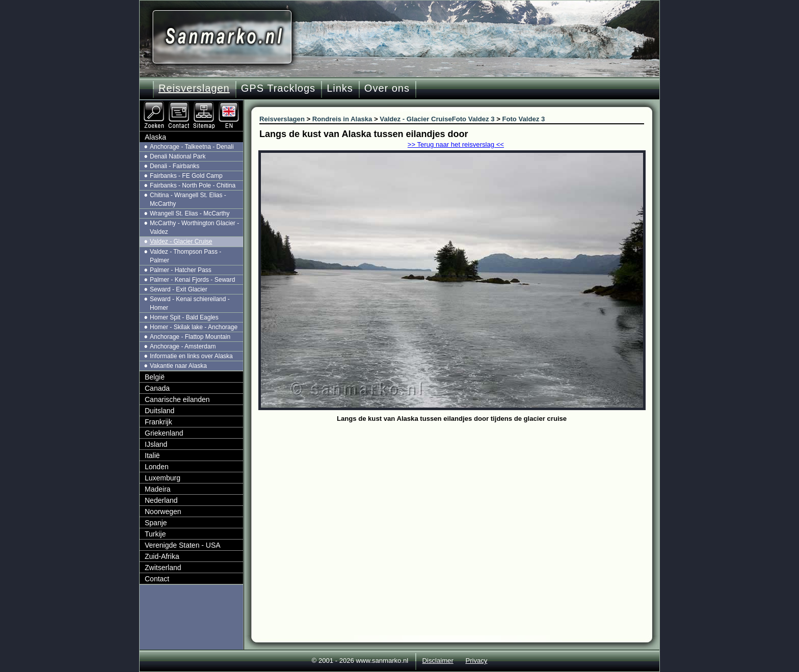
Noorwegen (163, 512)
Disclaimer (438, 661)
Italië (152, 455)
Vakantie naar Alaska (178, 366)
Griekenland (164, 433)
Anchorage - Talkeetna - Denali (192, 147)
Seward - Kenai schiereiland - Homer (190, 303)
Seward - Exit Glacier (179, 289)
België (155, 377)
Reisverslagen (194, 88)
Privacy (476, 661)
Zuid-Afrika (162, 556)
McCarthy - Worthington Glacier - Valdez (194, 227)
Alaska (155, 137)
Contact (157, 579)
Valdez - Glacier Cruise (181, 241)
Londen (157, 467)
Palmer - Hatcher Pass (181, 270)
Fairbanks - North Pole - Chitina (193, 185)
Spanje (156, 523)
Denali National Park (178, 156)
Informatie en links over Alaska (191, 356)
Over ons (387, 88)
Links (340, 88)
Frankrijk (158, 422)
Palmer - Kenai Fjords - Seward (192, 280)
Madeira (158, 489)
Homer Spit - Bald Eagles (184, 317)
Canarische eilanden (177, 399)
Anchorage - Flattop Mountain (190, 337)
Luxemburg (163, 478)
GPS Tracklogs (278, 88)
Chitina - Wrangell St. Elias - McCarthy (188, 199)
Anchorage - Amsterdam (183, 346)
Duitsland (159, 411)
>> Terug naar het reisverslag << (456, 144)
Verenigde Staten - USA (183, 545)
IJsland (156, 444)
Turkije (155, 534)
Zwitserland (163, 568)
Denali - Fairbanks (175, 166)
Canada (157, 388)
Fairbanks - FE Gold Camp (186, 176)
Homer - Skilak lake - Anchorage (194, 327)
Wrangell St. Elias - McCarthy (190, 213)
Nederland (161, 500)
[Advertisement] (459, 502)
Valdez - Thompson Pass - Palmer (185, 256)
